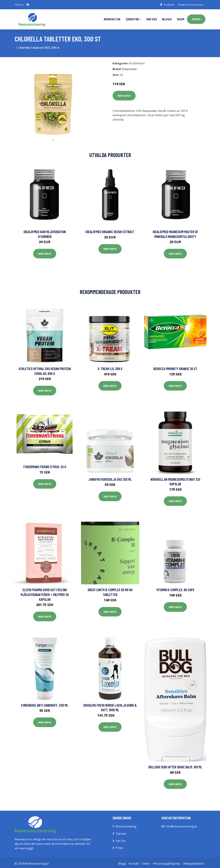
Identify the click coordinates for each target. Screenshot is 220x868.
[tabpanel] (53, 96)
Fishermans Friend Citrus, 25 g (45, 465)
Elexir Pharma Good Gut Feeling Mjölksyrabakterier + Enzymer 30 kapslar (45, 593)
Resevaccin (112, 18)
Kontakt (134, 862)
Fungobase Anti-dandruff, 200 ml (45, 703)
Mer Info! (124, 94)
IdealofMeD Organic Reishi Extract (110, 230)
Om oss (152, 18)
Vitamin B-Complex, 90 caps (175, 588)
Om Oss (121, 839)
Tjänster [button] (132, 18)
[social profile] (28, 5)
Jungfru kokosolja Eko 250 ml (110, 477)
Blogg (167, 18)
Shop (181, 18)
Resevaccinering (126, 824)
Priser (196, 18)
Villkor (146, 862)
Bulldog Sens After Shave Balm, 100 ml (175, 765)
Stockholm (166, 5)
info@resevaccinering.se (189, 5)
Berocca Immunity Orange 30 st (175, 367)
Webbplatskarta (194, 862)
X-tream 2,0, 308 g (110, 367)
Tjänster (121, 832)
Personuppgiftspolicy (167, 862)
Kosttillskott (137, 61)
